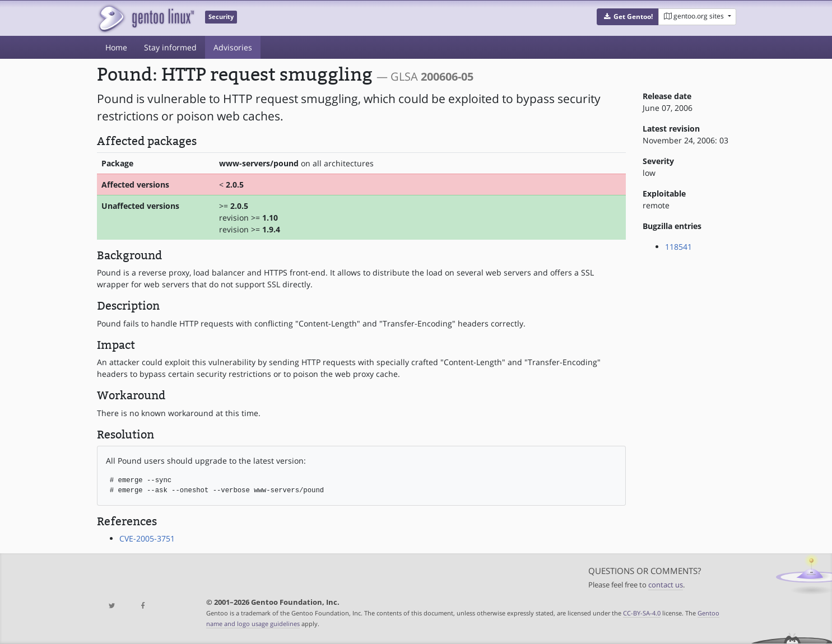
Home (116, 47)
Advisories (233, 47)
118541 (678, 247)
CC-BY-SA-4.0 (642, 613)
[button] (628, 17)
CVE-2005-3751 (147, 538)
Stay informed (170, 47)
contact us (666, 585)
